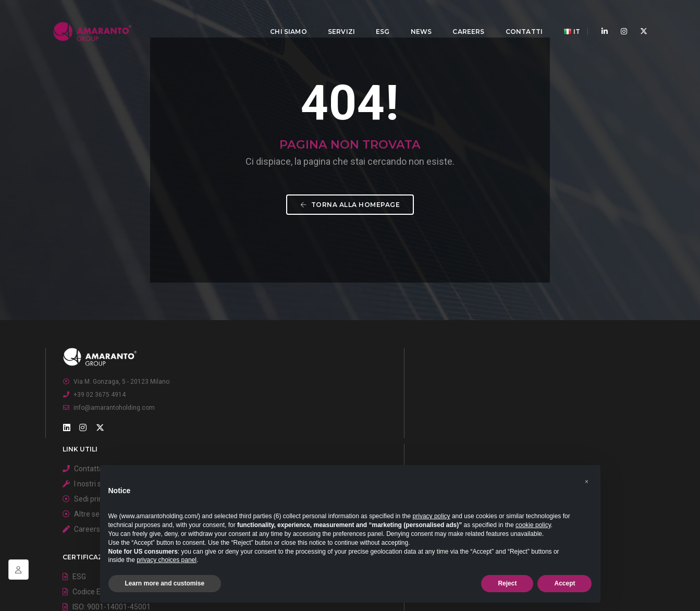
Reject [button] (507, 583)
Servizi (334, 19)
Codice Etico (505, 450)
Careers (461, 19)
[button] (587, 476)
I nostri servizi (306, 450)
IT (565, 19)
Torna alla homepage (350, 249)
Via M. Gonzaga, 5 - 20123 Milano (128, 444)
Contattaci (301, 435)
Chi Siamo (281, 19)
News (414, 19)
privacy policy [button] (432, 516)
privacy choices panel (167, 560)
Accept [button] (564, 583)
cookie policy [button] (533, 525)
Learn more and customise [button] (165, 583)
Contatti (517, 19)
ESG (376, 19)
